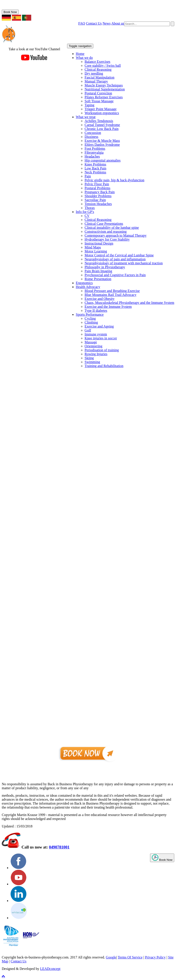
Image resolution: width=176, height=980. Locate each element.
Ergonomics (84, 283)
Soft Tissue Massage (99, 101)
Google (111, 957)
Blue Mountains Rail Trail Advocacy (111, 295)
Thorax (90, 208)
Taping (90, 105)
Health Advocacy (88, 287)
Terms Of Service (130, 957)
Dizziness (92, 137)
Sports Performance (90, 314)
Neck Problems (95, 172)
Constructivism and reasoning (106, 231)
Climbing (91, 322)
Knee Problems (95, 164)
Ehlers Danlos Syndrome (102, 145)
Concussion (93, 133)
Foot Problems (95, 149)
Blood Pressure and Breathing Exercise (112, 291)
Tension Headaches (98, 204)
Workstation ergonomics (102, 113)
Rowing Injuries (96, 354)
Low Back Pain (96, 168)
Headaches (92, 156)
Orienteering (94, 346)
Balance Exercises (98, 62)
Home (80, 54)
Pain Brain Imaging (98, 271)
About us (118, 23)
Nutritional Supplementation (105, 89)
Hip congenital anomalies (103, 160)
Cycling (90, 318)
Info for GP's (85, 212)
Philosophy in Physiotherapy (105, 267)
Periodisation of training (102, 350)
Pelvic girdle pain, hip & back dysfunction (115, 180)
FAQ (82, 23)
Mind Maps (93, 247)
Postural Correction (98, 93)
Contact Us (94, 23)
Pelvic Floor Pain (97, 184)
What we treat (86, 117)
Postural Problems (98, 188)
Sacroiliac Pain (95, 200)
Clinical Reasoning (98, 69)
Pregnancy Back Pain (100, 192)
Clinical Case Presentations (104, 224)
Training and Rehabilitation (104, 366)
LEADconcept (50, 969)
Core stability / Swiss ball (103, 66)
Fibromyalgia (94, 152)
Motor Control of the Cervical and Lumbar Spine (119, 255)
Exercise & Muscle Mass (102, 141)
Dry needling (94, 73)
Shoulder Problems (98, 196)
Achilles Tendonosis (99, 121)
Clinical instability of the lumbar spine (112, 228)
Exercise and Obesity (100, 299)
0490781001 (17, 8)
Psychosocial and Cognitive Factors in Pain (115, 275)
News (106, 23)
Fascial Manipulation (100, 77)
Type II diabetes (96, 311)
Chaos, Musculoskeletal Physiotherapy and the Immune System (130, 303)
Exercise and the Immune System (108, 307)
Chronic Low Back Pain (102, 129)
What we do (84, 58)
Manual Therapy (96, 81)
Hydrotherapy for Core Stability (107, 239)
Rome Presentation (98, 279)
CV (87, 216)
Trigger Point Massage (101, 109)
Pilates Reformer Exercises (104, 97)
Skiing (89, 358)
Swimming (92, 362)
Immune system (96, 334)
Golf (88, 330)
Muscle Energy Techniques (104, 85)
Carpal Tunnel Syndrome (102, 125)
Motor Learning (96, 251)
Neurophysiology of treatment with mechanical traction (124, 263)
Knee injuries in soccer (101, 338)
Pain (88, 176)
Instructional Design (99, 243)
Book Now (10, 12)
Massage (91, 342)
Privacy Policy (155, 957)
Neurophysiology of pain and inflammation (115, 259)
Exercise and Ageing (99, 326)
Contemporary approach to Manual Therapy (116, 235)
